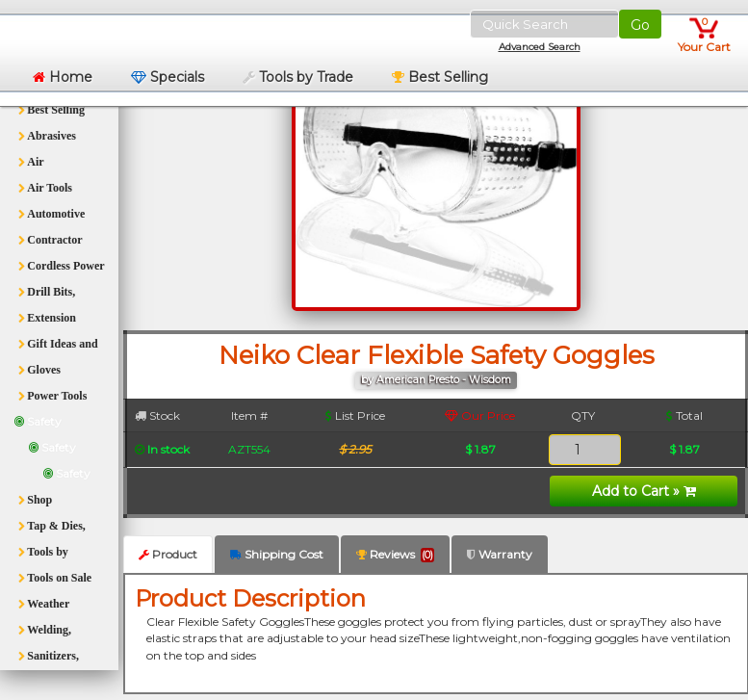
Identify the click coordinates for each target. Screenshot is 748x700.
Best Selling (440, 77)
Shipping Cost (277, 554)
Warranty (500, 554)
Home (63, 77)
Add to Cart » (644, 491)
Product (168, 554)
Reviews (395, 555)
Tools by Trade (298, 77)
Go (640, 25)
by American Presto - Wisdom (436, 380)
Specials (168, 77)
